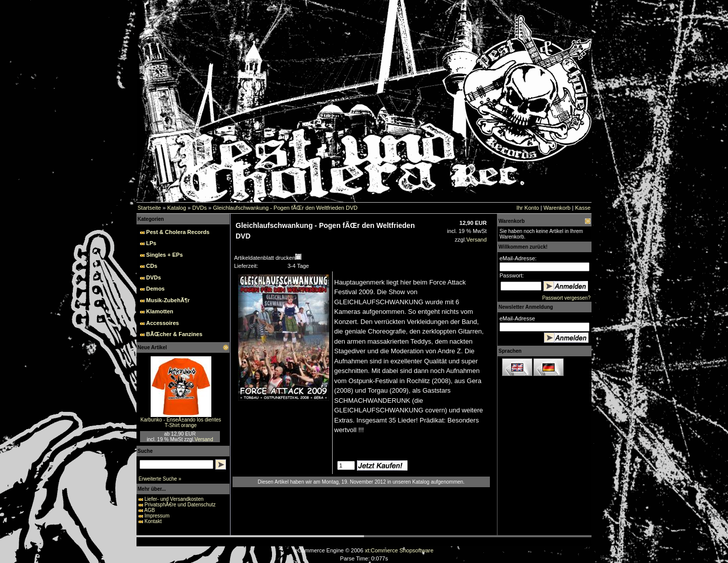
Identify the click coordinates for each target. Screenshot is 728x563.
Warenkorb (557, 208)
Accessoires (163, 323)
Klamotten (160, 311)
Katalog (177, 208)
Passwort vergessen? (566, 298)
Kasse (583, 208)
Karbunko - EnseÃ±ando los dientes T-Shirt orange (181, 423)
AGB (149, 510)
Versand (204, 439)
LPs (151, 243)
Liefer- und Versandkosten (174, 499)
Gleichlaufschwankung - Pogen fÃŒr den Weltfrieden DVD (285, 208)
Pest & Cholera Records (178, 232)
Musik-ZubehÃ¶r (168, 300)
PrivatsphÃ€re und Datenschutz (180, 505)
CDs (152, 266)
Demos (155, 289)
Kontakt (153, 521)
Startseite (149, 208)
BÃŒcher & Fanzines (174, 334)
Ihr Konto (528, 208)
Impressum (157, 516)
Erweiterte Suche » (160, 479)
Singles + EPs (164, 255)
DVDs (199, 208)
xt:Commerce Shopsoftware (399, 550)
